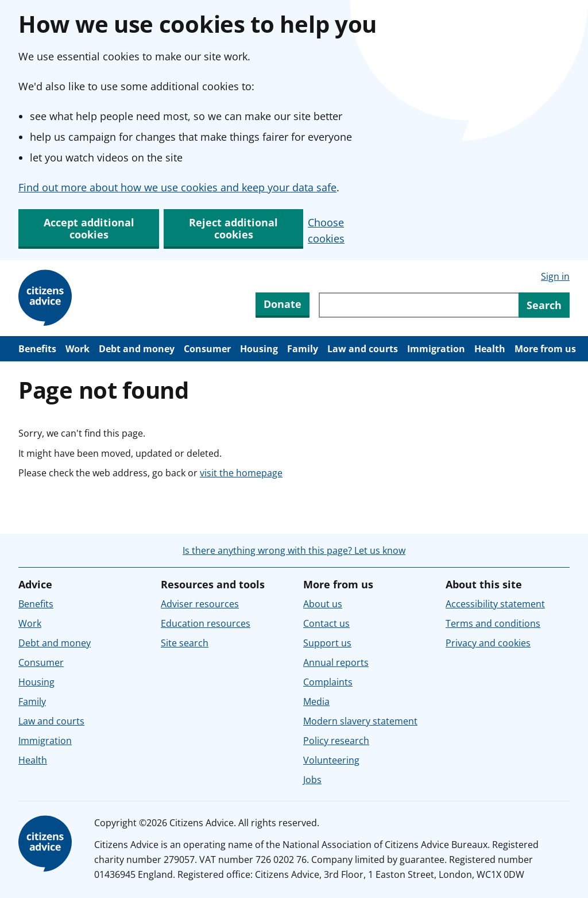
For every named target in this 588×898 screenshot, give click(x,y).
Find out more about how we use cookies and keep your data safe (177, 187)
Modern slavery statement (360, 721)
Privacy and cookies (488, 643)
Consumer (207, 349)
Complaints (328, 682)
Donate (283, 304)
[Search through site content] (419, 305)
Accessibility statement (495, 604)
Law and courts (363, 349)
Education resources (206, 623)
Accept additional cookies (89, 228)
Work (78, 349)
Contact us (326, 623)
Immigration (436, 349)
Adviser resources (200, 604)
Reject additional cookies (233, 228)
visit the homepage (241, 473)
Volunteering (331, 760)
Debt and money (137, 349)
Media (316, 702)
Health (490, 349)
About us (323, 604)
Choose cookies (326, 230)
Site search (185, 643)
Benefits (37, 349)
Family (303, 349)
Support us (327, 643)
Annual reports (336, 662)
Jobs (312, 780)
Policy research (336, 741)
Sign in (555, 276)
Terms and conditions (493, 623)
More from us (545, 349)
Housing (259, 349)
